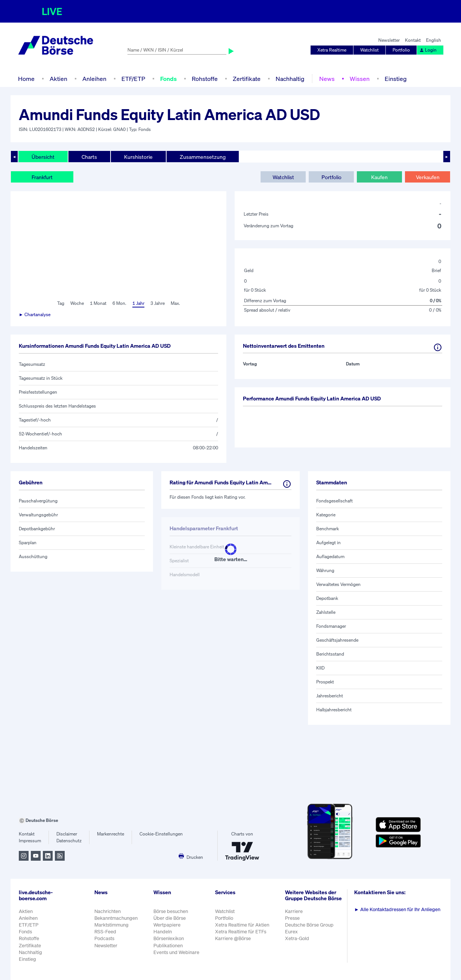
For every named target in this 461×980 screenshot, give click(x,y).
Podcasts (104, 938)
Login (428, 50)
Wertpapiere (167, 925)
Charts (89, 157)
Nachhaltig (290, 79)
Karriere (294, 911)
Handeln (163, 932)
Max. (175, 303)
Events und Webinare (176, 952)
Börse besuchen (171, 911)
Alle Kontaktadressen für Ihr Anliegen (397, 909)
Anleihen (94, 79)
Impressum (30, 841)
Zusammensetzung (203, 157)
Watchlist (369, 50)
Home (26, 79)
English (434, 40)
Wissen (360, 79)
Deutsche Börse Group (309, 925)
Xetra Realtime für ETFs (241, 932)
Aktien (58, 79)
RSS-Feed (105, 932)
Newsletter (389, 40)
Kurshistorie (138, 157)
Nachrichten (108, 911)
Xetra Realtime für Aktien (242, 925)
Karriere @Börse (233, 938)
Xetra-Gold (297, 938)
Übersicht (43, 157)
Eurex (291, 932)
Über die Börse (170, 918)
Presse (292, 918)
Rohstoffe (205, 79)
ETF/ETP (133, 79)
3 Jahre (158, 303)
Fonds (168, 79)
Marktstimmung (111, 925)
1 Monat (98, 303)
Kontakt (413, 40)
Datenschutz (69, 841)
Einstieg (396, 79)
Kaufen (379, 177)
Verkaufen (428, 177)
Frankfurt (42, 177)
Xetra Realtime (332, 50)
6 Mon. (119, 303)
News (327, 79)
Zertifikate (247, 79)
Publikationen (168, 946)
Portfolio (401, 50)
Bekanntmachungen (116, 918)
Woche (77, 303)
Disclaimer (67, 834)
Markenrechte (111, 834)
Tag (61, 303)
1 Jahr (138, 303)
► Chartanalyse (35, 314)
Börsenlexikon (169, 938)
